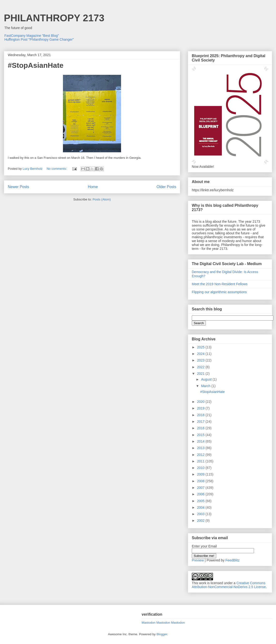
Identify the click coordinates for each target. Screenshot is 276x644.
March (206, 386)
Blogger (162, 634)
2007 (201, 488)
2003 (201, 514)
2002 (201, 521)
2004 (201, 507)
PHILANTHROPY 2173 (54, 18)
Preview (198, 560)
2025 (201, 347)
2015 (201, 435)
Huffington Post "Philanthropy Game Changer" (39, 39)
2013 (201, 448)
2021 (201, 374)
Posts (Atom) (102, 199)
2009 (201, 474)
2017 (201, 422)
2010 (201, 468)
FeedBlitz (232, 560)
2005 (201, 501)
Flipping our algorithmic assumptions (219, 292)
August (207, 379)
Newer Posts (18, 187)
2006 (201, 494)
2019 (201, 408)
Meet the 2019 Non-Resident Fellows (220, 284)
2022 (201, 367)
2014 (201, 441)
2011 (201, 461)
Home (93, 187)
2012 (201, 455)
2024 (201, 354)
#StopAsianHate (36, 65)
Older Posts (166, 187)
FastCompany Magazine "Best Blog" (32, 36)
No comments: (57, 169)
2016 (201, 428)
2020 (201, 402)
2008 (201, 481)
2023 (201, 360)
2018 (201, 415)
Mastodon (149, 623)
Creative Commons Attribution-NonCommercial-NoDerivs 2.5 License (229, 585)
